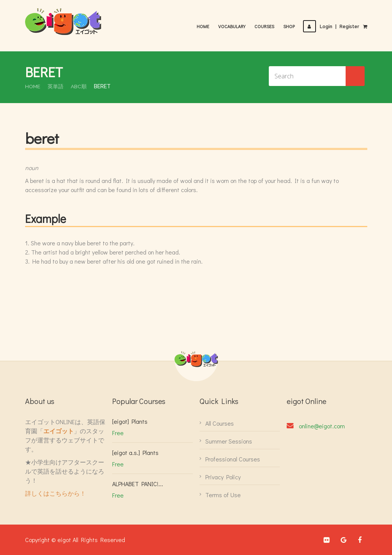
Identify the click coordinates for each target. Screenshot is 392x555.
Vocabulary (233, 26)
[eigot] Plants (130, 421)
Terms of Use (223, 495)
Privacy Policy (223, 477)
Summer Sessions (229, 441)
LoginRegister (332, 27)
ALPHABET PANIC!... (138, 484)
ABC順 (79, 86)
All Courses (220, 423)
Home (204, 26)
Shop (290, 26)
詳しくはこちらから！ (56, 493)
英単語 (56, 86)
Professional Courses (233, 459)
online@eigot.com (322, 426)
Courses (265, 26)
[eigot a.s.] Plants (135, 452)
